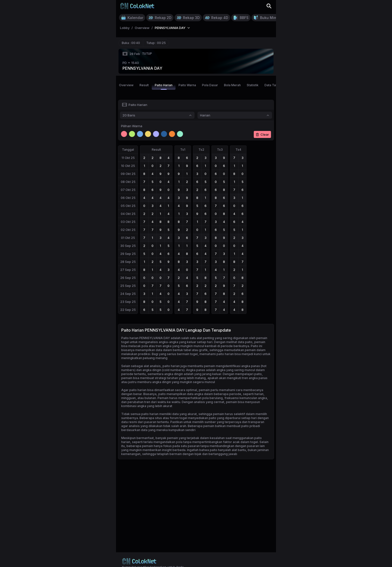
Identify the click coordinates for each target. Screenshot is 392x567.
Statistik (253, 85)
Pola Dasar (210, 85)
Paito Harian (164, 86)
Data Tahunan (274, 85)
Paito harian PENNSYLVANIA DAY (146, 338)
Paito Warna (187, 85)
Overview (126, 85)
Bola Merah (232, 85)
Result (144, 85)
